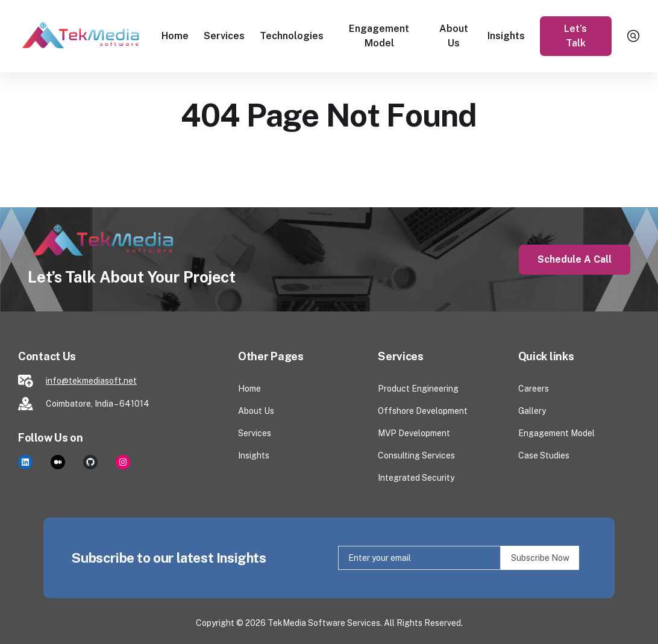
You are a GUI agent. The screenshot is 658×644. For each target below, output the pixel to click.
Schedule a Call (575, 259)
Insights (506, 36)
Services (224, 36)
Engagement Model (379, 36)
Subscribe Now (540, 558)
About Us (454, 36)
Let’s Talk (576, 36)
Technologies (292, 36)
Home (175, 36)
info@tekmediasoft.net (91, 381)
